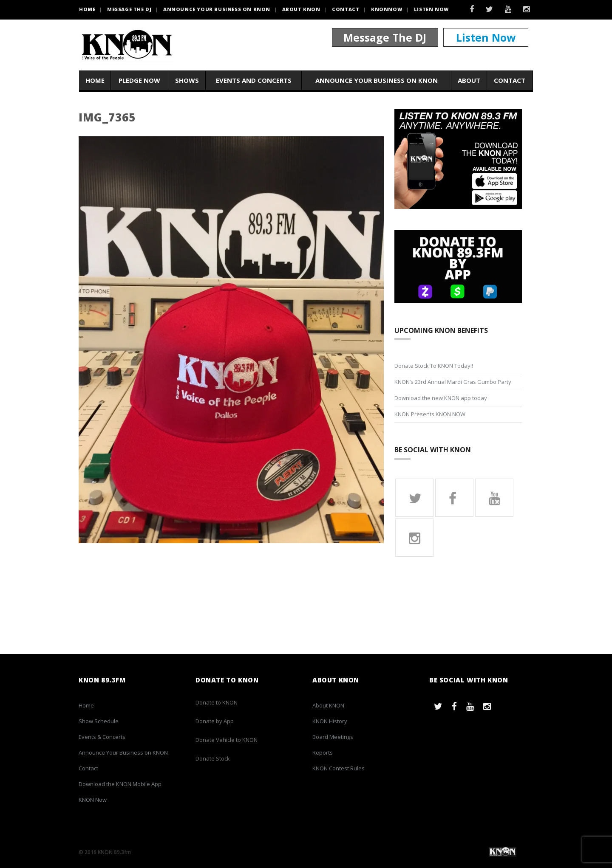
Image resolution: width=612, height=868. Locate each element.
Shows (187, 80)
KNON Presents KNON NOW (430, 414)
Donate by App (215, 721)
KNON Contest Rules (339, 768)
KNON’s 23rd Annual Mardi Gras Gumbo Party (453, 382)
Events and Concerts (254, 80)
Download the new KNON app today (441, 398)
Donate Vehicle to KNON (227, 740)
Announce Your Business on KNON (217, 9)
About (469, 80)
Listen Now (431, 9)
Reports (323, 752)
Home (95, 80)
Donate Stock (213, 758)
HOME (87, 9)
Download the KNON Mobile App (120, 784)
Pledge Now (139, 80)
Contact (346, 9)
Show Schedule (99, 721)
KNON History (330, 721)
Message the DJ (129, 9)
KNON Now (93, 800)
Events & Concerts (102, 737)
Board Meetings (333, 737)
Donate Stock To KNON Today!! (434, 366)
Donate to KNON (217, 702)
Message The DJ (385, 37)
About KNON (301, 9)
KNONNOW (387, 9)
